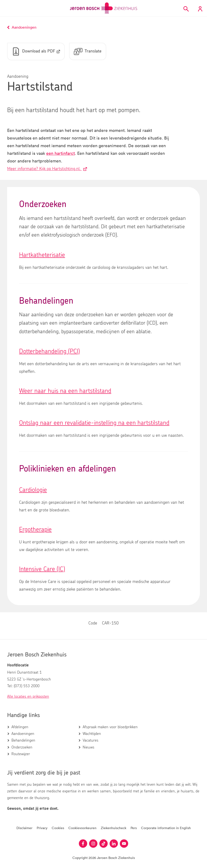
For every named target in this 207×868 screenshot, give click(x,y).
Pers (134, 828)
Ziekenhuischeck (114, 828)
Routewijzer (21, 754)
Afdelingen (20, 727)
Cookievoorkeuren (82, 828)
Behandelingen (23, 741)
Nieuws (88, 747)
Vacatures (91, 741)
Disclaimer (24, 828)
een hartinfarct (61, 154)
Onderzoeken (22, 747)
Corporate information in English (166, 828)
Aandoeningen (23, 734)
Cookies (58, 828)
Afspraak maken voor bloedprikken (110, 727)
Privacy (42, 828)
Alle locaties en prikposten (28, 697)
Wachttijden (92, 734)
